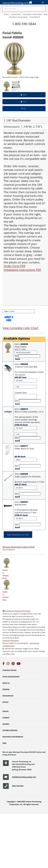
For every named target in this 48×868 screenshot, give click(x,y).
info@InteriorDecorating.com (24, 777)
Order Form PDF (15, 266)
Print (25, 102)
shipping (6, 689)
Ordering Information (11, 641)
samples (6, 724)
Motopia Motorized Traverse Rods (19, 547)
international (8, 696)
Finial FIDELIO (35, 17)
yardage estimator (10, 730)
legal (4, 743)
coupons (6, 717)
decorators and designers (13, 737)
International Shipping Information (17, 611)
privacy (5, 702)
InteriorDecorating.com (17, 2)
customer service (9, 670)
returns (6, 711)
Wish (25, 95)
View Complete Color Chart (20, 328)
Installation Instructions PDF (22, 270)
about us (6, 683)
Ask (25, 109)
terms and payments (11, 676)
